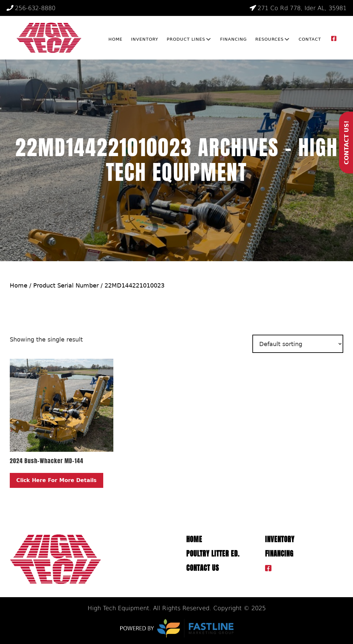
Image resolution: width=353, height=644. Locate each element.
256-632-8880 (31, 8)
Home (19, 285)
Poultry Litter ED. (213, 554)
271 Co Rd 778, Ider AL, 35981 (298, 8)
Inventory (280, 539)
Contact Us (203, 568)
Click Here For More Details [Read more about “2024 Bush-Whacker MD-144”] (56, 480)
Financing (279, 554)
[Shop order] (298, 344)
